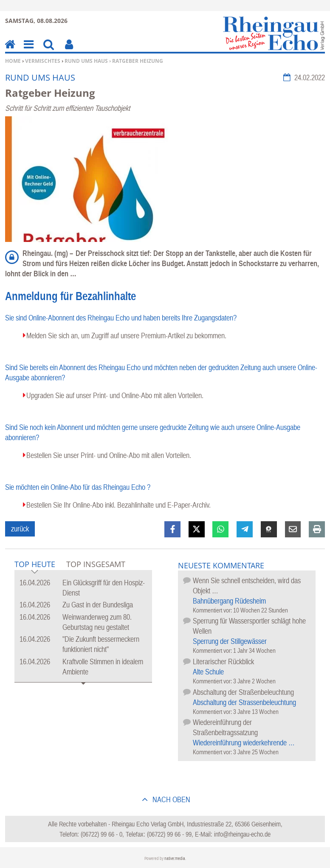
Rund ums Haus (86, 61)
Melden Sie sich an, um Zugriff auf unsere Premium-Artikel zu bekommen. (126, 336)
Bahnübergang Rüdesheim (229, 601)
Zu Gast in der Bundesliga (98, 605)
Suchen (49, 50)
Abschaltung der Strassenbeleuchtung (244, 702)
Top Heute (35, 565)
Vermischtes (43, 61)
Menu (28, 50)
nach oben (171, 799)
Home (13, 61)
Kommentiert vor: (213, 610)
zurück (20, 529)
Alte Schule (208, 672)
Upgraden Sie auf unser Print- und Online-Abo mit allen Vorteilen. (115, 395)
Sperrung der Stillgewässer (230, 641)
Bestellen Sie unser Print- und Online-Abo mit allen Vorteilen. (109, 455)
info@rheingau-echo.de (242, 834)
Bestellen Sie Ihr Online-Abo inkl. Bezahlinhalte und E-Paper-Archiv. (118, 505)
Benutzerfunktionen (69, 50)
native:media (175, 858)
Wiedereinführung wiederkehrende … (244, 743)
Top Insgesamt (96, 564)
